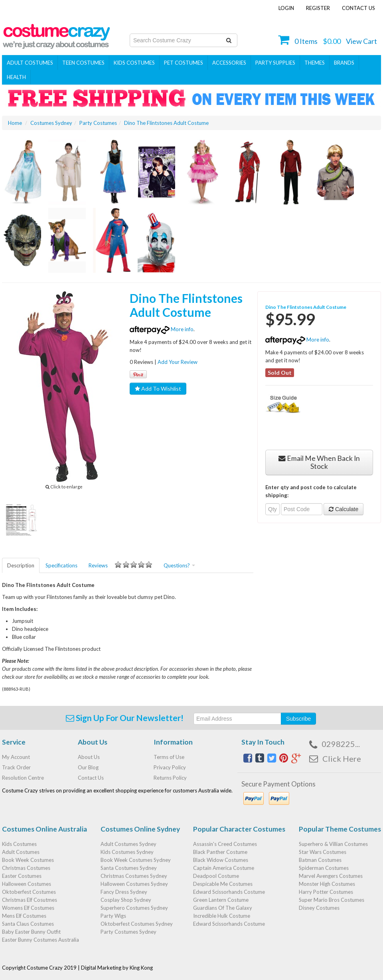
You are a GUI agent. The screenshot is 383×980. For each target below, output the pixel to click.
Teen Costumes (83, 63)
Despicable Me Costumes (223, 884)
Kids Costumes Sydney (127, 852)
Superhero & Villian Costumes (333, 844)
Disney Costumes (319, 908)
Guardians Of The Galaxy (223, 908)
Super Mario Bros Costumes (332, 900)
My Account (16, 757)
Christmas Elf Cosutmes (30, 900)
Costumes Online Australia (44, 829)
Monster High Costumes (327, 884)
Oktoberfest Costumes (29, 892)
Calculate (344, 509)
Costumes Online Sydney (140, 829)
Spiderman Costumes (324, 868)
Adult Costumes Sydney (128, 844)
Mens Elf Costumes (24, 916)
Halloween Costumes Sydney (134, 884)
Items (306, 41)
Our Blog (88, 767)
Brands (344, 63)
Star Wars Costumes (323, 852)
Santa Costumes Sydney (129, 868)
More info (162, 329)
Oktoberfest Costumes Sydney (137, 924)
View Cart (361, 41)
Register (318, 8)
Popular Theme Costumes (340, 829)
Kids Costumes (134, 63)
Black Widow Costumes (221, 860)
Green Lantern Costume (221, 900)
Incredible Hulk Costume (222, 916)
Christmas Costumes (26, 868)
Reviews (120, 565)
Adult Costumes (30, 63)
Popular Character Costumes (239, 829)
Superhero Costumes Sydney (134, 908)
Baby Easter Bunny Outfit (31, 932)
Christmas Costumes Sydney (134, 876)
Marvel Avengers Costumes (331, 876)
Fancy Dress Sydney (124, 892)
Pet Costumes (184, 63)
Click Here (342, 759)
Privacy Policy (170, 767)
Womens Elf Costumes (28, 908)
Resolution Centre (23, 778)
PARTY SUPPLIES (275, 63)
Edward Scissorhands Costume (229, 892)
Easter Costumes (22, 876)
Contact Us (358, 8)
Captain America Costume (224, 868)
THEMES (315, 63)
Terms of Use (169, 757)
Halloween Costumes (27, 884)
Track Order (16, 767)
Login (286, 8)
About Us (89, 757)
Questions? (179, 565)
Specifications (61, 565)
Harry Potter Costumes (326, 892)
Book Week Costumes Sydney (136, 860)
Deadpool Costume (216, 876)
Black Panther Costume (220, 852)
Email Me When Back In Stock (319, 462)
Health (16, 77)
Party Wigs (113, 916)
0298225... (341, 744)
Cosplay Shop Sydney (126, 900)
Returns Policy (170, 778)
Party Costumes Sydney (128, 932)
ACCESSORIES (229, 63)
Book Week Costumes (28, 860)
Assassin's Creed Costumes (225, 844)
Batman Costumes (320, 860)
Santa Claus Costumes (28, 924)
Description (21, 565)
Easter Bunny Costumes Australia (40, 940)
